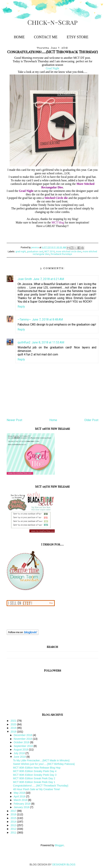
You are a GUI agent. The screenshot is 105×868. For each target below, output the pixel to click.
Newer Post (14, 420)
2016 (14, 814)
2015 (14, 818)
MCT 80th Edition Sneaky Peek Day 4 (35, 771)
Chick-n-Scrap (52, 22)
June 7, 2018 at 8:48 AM (47, 319)
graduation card (35, 252)
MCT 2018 (50, 252)
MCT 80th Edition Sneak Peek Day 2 (34, 778)
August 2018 (21, 750)
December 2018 (23, 735)
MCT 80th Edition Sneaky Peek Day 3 (35, 775)
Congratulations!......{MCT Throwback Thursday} (41, 786)
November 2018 (23, 739)
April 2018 (20, 796)
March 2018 (21, 800)
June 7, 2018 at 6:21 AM (49, 279)
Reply (21, 307)
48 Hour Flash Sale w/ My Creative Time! (37, 789)
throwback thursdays (61, 254)
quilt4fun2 (24, 342)
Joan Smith (25, 279)
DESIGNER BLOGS (64, 864)
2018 (14, 732)
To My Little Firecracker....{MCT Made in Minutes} (41, 760)
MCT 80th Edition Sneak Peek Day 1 (34, 782)
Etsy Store (78, 37)
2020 (14, 724)
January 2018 (22, 807)
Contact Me (46, 37)
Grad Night (52, 68)
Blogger (59, 845)
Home (19, 37)
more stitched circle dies (69, 252)
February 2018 (22, 804)
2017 (14, 811)
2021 (14, 721)
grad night (21, 252)
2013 (14, 825)
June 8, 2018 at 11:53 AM (48, 342)
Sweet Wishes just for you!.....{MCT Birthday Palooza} (44, 764)
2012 (14, 829)
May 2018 (20, 793)
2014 (14, 822)
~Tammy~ (24, 319)
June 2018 (20, 757)
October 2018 (22, 742)
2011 (14, 833)
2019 (14, 728)
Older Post (91, 420)
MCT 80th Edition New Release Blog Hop (37, 768)
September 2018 (24, 746)
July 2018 (20, 753)
